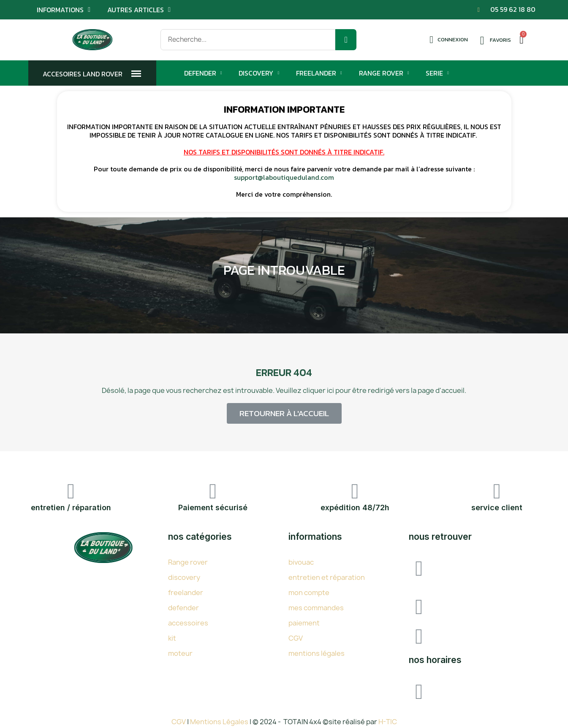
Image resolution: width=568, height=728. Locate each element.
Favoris (500, 40)
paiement (304, 623)
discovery (184, 577)
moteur (180, 653)
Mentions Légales (220, 722)
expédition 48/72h (355, 507)
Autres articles (139, 10)
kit (172, 638)
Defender (203, 73)
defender (183, 608)
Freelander (319, 73)
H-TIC (388, 722)
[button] (284, 413)
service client (497, 507)
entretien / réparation (71, 507)
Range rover (188, 562)
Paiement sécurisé (213, 507)
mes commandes (316, 608)
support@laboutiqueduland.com (284, 177)
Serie (437, 73)
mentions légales (317, 653)
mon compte (309, 593)
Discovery (259, 73)
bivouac (301, 562)
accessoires (188, 623)
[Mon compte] (449, 40)
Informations (64, 10)
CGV (296, 638)
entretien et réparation (327, 577)
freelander (186, 593)
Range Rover (384, 73)
